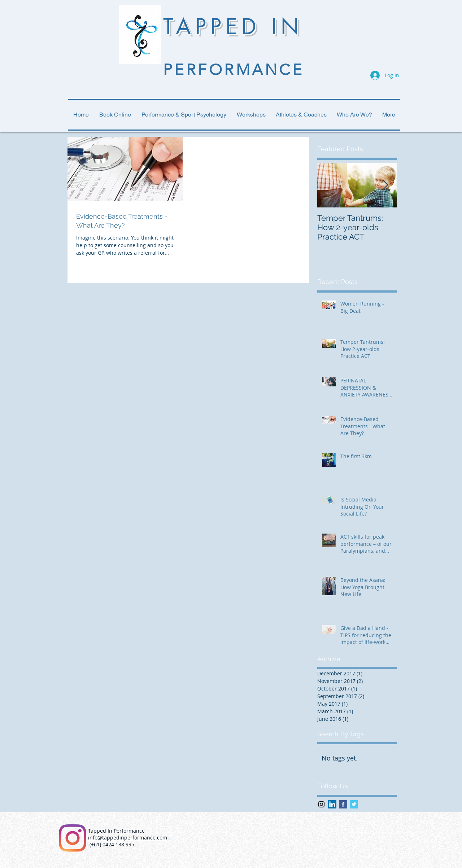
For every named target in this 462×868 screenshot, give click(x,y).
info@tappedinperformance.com (128, 838)
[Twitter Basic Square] (354, 804)
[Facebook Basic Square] (343, 804)
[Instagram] (73, 838)
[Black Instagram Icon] (321, 804)
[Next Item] (385, 185)
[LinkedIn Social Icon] (332, 804)
